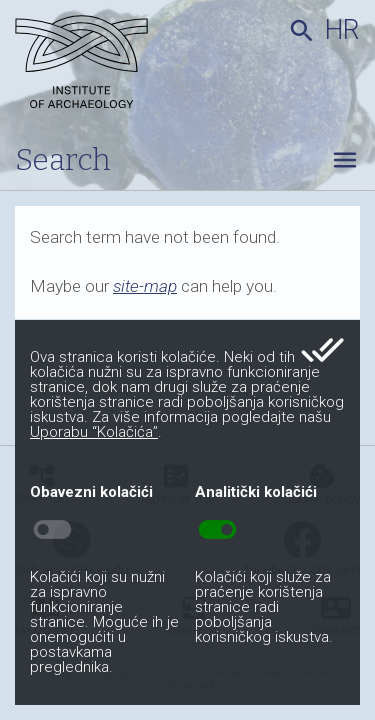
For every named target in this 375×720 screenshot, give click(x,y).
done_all (322, 350)
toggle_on (217, 530)
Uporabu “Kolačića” (94, 432)
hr (342, 30)
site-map (145, 286)
